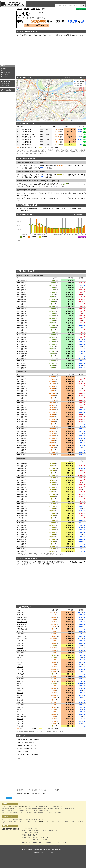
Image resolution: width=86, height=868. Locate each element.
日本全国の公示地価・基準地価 (27, 749)
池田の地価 (20, 695)
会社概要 (48, 842)
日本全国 (19, 9)
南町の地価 (20, 683)
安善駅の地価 (21, 634)
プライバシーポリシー (62, 842)
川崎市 (33, 9)
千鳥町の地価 (21, 643)
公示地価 (18, 806)
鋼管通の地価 (21, 655)
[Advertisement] (7, 35)
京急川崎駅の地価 (22, 639)
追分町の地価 (21, 688)
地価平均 (3, 69)
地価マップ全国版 (6, 90)
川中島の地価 (21, 702)
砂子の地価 (20, 648)
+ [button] (19, 81)
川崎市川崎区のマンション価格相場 (28, 755)
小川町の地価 (21, 672)
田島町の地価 (21, 705)
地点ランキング (5, 73)
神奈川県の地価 (5, 81)
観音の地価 (20, 712)
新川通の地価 (21, 679)
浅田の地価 (20, 719)
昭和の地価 (20, 691)
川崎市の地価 (5, 83)
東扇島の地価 (21, 714)
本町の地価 (20, 686)
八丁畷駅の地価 (21, 615)
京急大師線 (45, 208)
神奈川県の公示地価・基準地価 (27, 746)
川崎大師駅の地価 (22, 622)
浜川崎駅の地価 (21, 641)
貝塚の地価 (20, 657)
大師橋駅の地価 (21, 627)
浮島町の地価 (21, 646)
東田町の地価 (21, 674)
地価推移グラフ (5, 75)
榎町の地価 (20, 681)
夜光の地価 (20, 726)
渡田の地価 (20, 693)
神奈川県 (26, 9)
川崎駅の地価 (21, 613)
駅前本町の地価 (21, 650)
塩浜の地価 (20, 662)
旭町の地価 (20, 700)
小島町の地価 (21, 724)
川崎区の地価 (5, 85)
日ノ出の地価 (21, 721)
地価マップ (4, 71)
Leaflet (70, 120)
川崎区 (38, 9)
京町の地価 (20, 698)
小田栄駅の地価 (21, 636)
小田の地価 (20, 660)
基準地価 (24, 806)
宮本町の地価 (21, 676)
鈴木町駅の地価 (21, 620)
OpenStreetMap (76, 120)
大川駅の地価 (21, 631)
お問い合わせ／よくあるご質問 (32, 842)
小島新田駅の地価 (22, 629)
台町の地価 (20, 707)
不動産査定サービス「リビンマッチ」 (48, 821)
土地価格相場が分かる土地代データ (43, 852)
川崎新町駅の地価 (22, 617)
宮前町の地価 (21, 653)
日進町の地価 (21, 669)
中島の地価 (20, 665)
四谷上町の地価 (21, 717)
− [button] (19, 84)
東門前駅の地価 (21, 624)
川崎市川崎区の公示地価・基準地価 (28, 739)
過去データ (4, 77)
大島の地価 (20, 667)
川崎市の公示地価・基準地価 (26, 742)
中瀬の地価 (20, 709)
